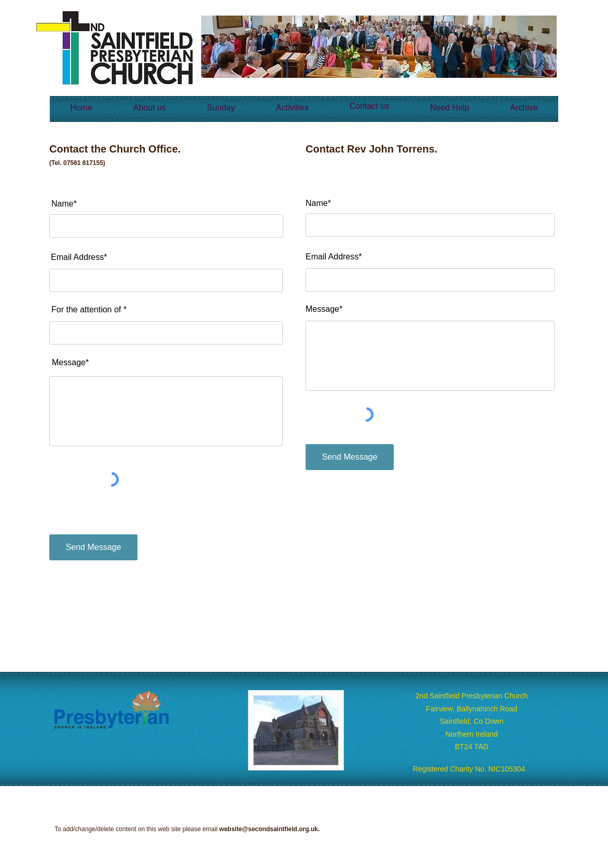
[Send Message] (93, 547)
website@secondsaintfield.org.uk (269, 829)
